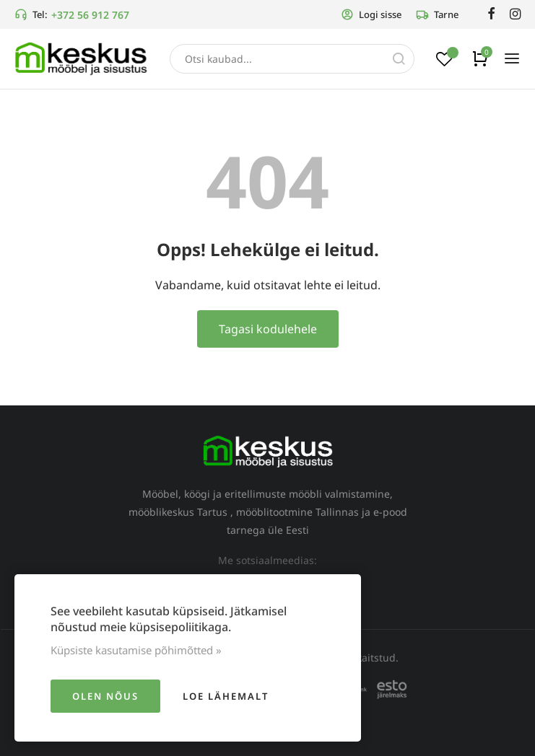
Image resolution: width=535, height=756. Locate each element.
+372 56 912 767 (90, 15)
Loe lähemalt (226, 696)
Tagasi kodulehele (268, 329)
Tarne (437, 14)
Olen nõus (105, 696)
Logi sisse (371, 14)
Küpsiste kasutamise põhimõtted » (136, 650)
